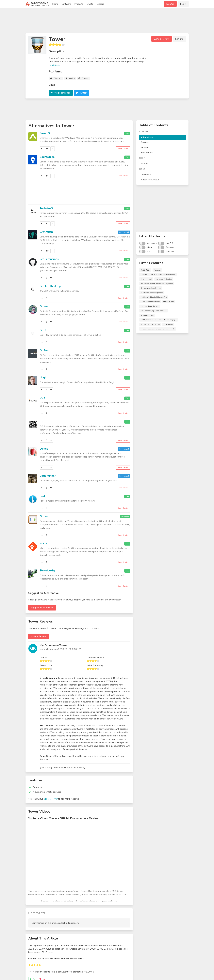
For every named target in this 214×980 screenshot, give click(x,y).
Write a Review (162, 39)
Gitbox (44, 516)
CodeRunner (48, 476)
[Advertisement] (107, 22)
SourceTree (47, 157)
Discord (100, 4)
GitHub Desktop (50, 286)
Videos (144, 164)
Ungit (43, 377)
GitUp (43, 330)
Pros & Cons (147, 153)
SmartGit (46, 133)
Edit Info (179, 39)
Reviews (145, 142)
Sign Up (170, 4)
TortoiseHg (47, 571)
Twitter (83, 93)
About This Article (150, 180)
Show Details (123, 149)
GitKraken (46, 232)
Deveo (44, 449)
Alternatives (147, 137)
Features (145, 147)
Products (79, 4)
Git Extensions (49, 259)
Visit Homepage (62, 93)
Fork (43, 496)
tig (41, 422)
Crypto (90, 4)
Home (55, 4)
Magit (43, 543)
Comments (146, 175)
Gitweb (44, 306)
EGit (42, 398)
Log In (183, 4)
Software (66, 4)
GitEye (44, 350)
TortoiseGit (47, 208)
